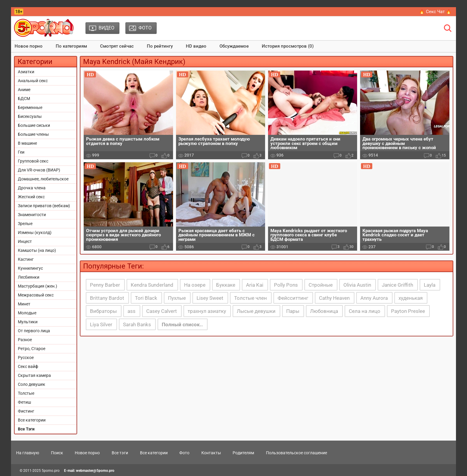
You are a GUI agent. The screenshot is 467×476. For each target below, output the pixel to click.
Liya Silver (101, 324)
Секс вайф (28, 366)
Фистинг (26, 411)
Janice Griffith (397, 285)
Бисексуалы (30, 116)
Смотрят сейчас (117, 46)
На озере (195, 285)
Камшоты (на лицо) (37, 250)
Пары (293, 311)
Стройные (321, 285)
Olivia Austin (357, 285)
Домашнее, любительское (43, 179)
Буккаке (226, 285)
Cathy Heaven (334, 298)
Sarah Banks (137, 324)
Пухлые (177, 298)
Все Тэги (26, 429)
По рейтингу (160, 46)
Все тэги (120, 453)
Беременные (30, 107)
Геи (21, 152)
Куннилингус (30, 268)
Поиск (57, 453)
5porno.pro (51, 471)
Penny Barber (105, 285)
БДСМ (24, 99)
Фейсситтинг (293, 298)
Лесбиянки (29, 277)
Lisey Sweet (210, 298)
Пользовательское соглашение (296, 453)
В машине (27, 143)
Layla (430, 285)
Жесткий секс (31, 197)
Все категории (32, 420)
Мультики (28, 322)
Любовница (324, 311)
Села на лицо (365, 311)
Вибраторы (103, 311)
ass (131, 311)
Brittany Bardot (107, 298)
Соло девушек (32, 384)
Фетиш (24, 402)
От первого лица (34, 331)
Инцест (25, 241)
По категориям (71, 46)
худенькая (411, 298)
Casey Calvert (162, 311)
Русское (26, 358)
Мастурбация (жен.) (38, 286)
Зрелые (25, 224)
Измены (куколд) (35, 232)
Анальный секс (33, 81)
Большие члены (33, 134)
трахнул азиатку (207, 311)
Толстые (26, 393)
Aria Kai (255, 285)
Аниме (24, 90)
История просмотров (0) (288, 46)
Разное (25, 340)
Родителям (243, 453)
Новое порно (29, 46)
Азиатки (26, 72)
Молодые (27, 313)
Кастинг (26, 259)
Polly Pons (286, 285)
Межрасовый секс (36, 295)
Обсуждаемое (234, 46)
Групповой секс (33, 161)
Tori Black (146, 298)
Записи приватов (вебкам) (44, 206)
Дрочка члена (32, 188)
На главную (28, 453)
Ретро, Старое (32, 349)
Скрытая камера (34, 375)
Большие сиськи (34, 125)
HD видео (196, 46)
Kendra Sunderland (152, 285)
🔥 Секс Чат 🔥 (435, 12)
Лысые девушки (256, 311)
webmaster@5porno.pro (95, 471)
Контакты (211, 453)
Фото (184, 453)
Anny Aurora (374, 298)
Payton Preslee (408, 311)
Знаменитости (32, 215)
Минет (24, 304)
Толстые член (250, 298)
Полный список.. (182, 324)
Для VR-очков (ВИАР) (39, 170)
